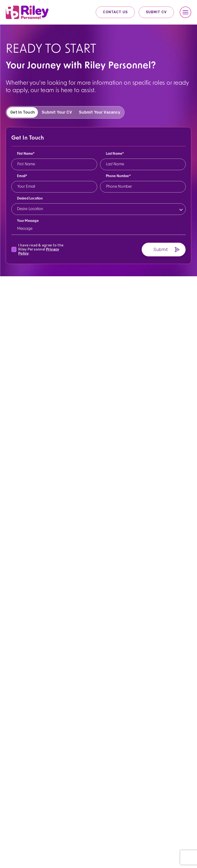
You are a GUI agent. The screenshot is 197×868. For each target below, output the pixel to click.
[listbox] (100, 215)
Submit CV (156, 12)
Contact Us (115, 12)
